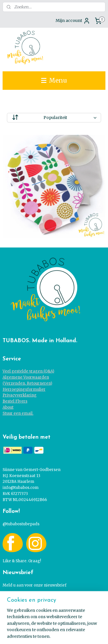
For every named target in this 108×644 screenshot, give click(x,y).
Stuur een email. (18, 413)
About (8, 407)
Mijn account (73, 21)
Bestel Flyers (15, 401)
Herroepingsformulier (24, 389)
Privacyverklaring (20, 395)
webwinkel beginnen (88, 624)
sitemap (54, 624)
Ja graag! (16, 598)
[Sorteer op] (54, 118)
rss (66, 624)
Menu (54, 80)
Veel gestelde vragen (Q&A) (28, 371)
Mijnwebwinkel (65, 633)
